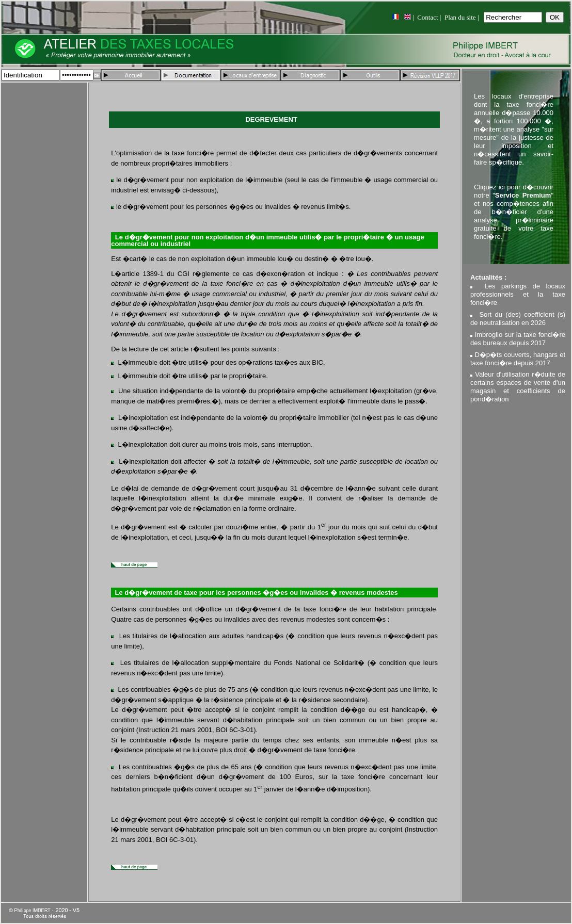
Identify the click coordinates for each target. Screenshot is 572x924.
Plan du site (460, 17)
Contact (427, 17)
